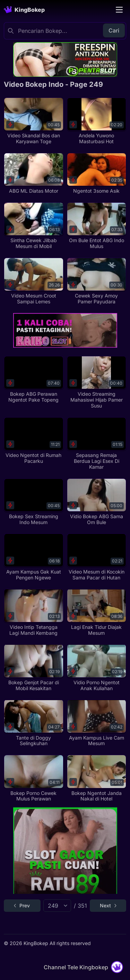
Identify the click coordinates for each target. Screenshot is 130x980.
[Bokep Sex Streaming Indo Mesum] (33, 502)
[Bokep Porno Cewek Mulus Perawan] (33, 778)
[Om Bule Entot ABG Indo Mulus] (97, 226)
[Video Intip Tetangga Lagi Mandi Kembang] (33, 612)
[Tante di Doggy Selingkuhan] (33, 723)
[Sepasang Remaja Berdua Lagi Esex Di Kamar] (97, 444)
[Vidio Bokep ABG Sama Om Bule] (97, 502)
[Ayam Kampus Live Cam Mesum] (97, 723)
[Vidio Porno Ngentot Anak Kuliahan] (97, 668)
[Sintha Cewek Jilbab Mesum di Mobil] (33, 226)
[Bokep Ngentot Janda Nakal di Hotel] (97, 778)
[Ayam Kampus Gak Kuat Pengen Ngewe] (33, 557)
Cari (114, 30)
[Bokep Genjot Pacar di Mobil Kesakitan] (33, 668)
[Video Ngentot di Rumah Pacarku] (33, 441)
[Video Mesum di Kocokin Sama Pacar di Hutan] (97, 557)
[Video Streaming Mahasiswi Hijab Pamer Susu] (97, 382)
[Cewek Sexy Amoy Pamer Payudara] (97, 281)
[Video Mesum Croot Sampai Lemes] (33, 281)
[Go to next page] (108, 906)
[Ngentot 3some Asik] (97, 173)
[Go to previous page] (22, 906)
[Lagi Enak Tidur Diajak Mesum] (97, 612)
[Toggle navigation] (119, 10)
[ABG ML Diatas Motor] (33, 173)
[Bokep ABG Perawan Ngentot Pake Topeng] (33, 379)
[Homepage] (24, 10)
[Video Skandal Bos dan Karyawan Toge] (33, 121)
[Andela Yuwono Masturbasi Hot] (97, 121)
